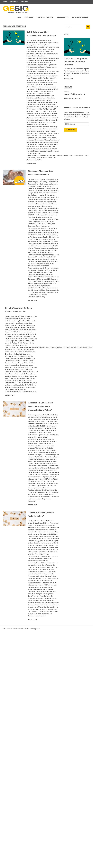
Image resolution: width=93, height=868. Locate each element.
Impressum (24, 2)
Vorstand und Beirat (80, 17)
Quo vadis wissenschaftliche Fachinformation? (38, 530)
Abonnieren (70, 130)
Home (19, 17)
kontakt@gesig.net (75, 99)
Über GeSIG (29, 17)
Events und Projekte (45, 17)
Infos (66, 34)
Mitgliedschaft (63, 17)
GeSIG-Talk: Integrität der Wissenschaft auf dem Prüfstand (41, 35)
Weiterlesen (31, 167)
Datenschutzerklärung (11, 2)
